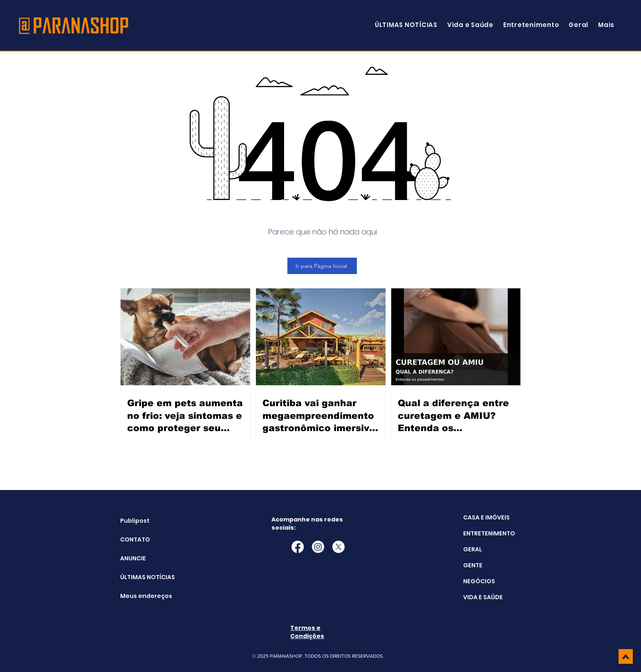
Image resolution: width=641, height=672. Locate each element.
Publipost (135, 521)
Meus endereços (141, 596)
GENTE (473, 565)
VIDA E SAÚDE (483, 597)
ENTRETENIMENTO (489, 533)
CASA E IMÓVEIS (486, 517)
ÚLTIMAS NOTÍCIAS (141, 577)
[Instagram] (318, 547)
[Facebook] (298, 547)
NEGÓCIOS (479, 581)
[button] (606, 25)
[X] (338, 547)
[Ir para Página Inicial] (322, 266)
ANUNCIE (133, 558)
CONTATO (135, 539)
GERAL (473, 549)
